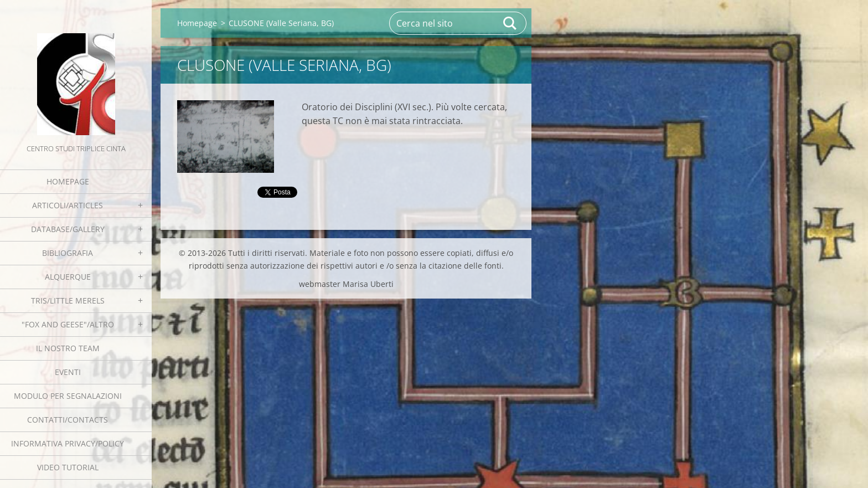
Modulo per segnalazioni (68, 396)
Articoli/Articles (68, 205)
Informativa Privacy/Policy (68, 443)
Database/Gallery (68, 229)
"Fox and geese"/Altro (68, 324)
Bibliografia (68, 253)
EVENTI (68, 372)
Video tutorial (68, 467)
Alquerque (68, 277)
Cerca (510, 23)
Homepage (68, 181)
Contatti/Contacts (68, 420)
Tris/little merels (68, 300)
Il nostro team (68, 348)
